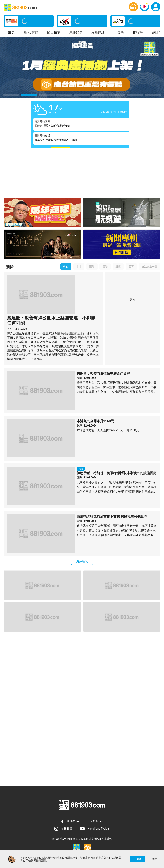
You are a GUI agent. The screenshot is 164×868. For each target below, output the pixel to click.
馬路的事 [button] (76, 32)
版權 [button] (82, 846)
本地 (10, 282)
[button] (133, 7)
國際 (79, 332)
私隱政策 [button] (82, 827)
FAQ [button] (33, 846)
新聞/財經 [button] (31, 32)
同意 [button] (139, 859)
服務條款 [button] (33, 827)
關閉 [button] (155, 859)
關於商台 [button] (33, 818)
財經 (79, 379)
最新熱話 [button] (98, 32)
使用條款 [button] (131, 818)
